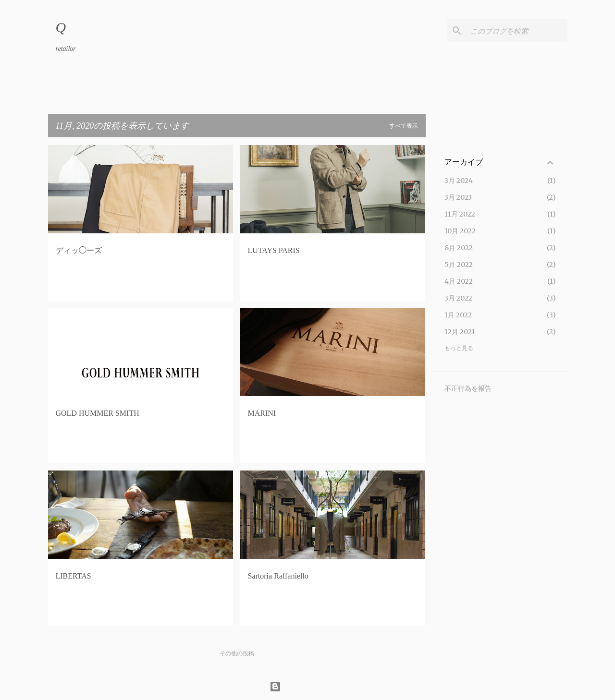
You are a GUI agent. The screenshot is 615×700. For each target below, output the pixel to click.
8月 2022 (459, 248)
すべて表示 (404, 126)
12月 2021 (460, 332)
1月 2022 (458, 315)
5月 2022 (459, 265)
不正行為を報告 (468, 388)
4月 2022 (459, 281)
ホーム (67, 88)
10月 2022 (460, 231)
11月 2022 (460, 214)
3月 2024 (459, 181)
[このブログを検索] (517, 31)
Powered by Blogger (308, 686)
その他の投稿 (237, 653)
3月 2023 (458, 197)
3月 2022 (458, 298)
